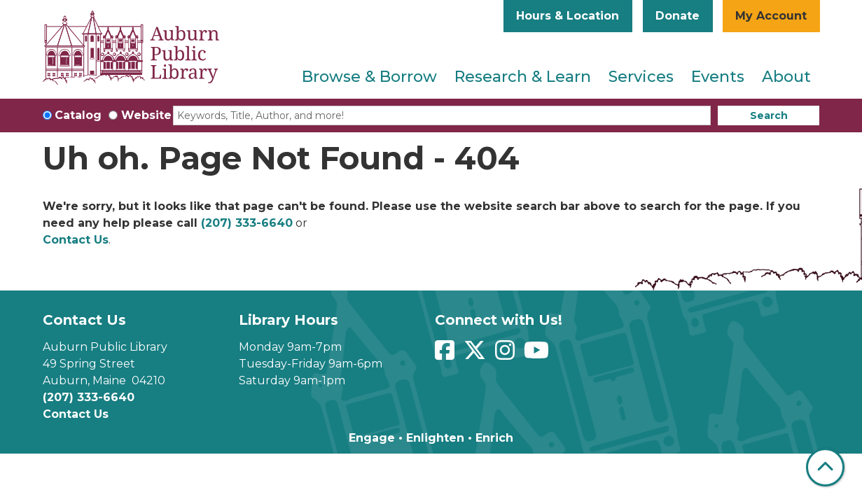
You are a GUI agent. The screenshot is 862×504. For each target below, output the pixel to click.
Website (146, 115)
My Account (771, 16)
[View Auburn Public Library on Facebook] (446, 355)
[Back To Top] (825, 467)
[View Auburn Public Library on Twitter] (477, 355)
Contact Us (76, 240)
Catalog (78, 115)
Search (769, 115)
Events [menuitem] (718, 77)
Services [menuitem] (641, 77)
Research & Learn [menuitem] (523, 77)
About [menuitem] (786, 77)
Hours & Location (568, 16)
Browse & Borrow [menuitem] (369, 77)
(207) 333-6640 (247, 223)
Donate (677, 16)
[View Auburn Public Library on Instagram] (507, 355)
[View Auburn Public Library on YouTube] (538, 355)
